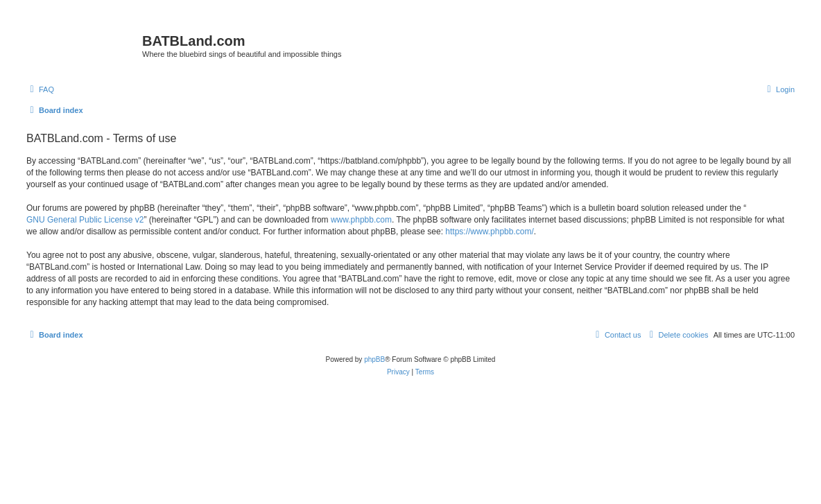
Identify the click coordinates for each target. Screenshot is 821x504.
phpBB (374, 359)
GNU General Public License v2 (85, 220)
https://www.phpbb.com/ (489, 232)
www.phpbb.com (361, 220)
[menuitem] (40, 89)
